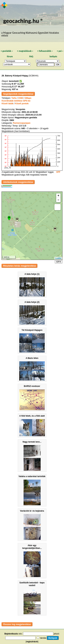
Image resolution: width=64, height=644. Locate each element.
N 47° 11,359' (18, 84)
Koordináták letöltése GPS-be (16, 101)
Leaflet (58, 258)
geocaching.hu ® (23, 21)
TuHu (14, 98)
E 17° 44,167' (18, 87)
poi (60, 51)
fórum (10, 56)
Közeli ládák (7, 104)
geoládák (7, 51)
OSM (21, 98)
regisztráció (32, 642)
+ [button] (58, 196)
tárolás (43, 638)
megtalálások (25, 51)
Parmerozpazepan (22, 123)
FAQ (31, 56)
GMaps (28, 98)
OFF (58, 172)
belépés (53, 56)
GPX (59, 262)
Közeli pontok (22, 104)
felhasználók (45, 51)
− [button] (58, 200)
